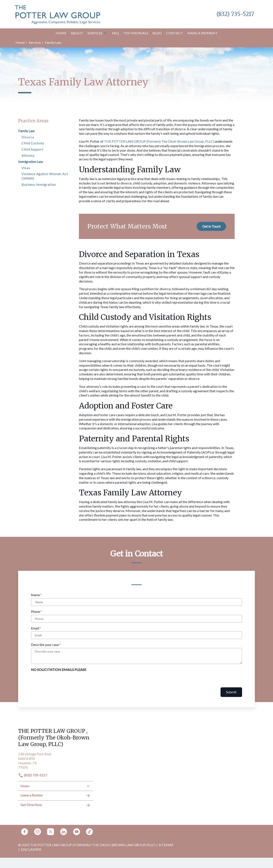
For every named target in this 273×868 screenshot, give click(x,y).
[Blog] (157, 33)
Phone (36, 611)
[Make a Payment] (202, 33)
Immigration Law (30, 162)
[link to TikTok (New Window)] (89, 832)
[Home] (61, 33)
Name (35, 595)
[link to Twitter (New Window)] (51, 832)
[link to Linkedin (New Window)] (64, 832)
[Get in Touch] (211, 226)
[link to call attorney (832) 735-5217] (235, 14)
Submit (231, 692)
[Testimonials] (136, 33)
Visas (26, 168)
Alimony (28, 155)
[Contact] (174, 33)
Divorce (28, 137)
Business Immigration (39, 184)
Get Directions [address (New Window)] (55, 805)
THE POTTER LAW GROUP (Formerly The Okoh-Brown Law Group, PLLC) (159, 141)
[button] (105, 33)
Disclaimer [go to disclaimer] (31, 849)
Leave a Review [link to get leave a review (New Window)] (55, 796)
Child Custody (33, 143)
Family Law (26, 131)
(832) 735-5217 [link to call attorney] (33, 775)
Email (35, 628)
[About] (77, 33)
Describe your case (45, 645)
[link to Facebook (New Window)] (25, 832)
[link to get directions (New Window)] (55, 760)
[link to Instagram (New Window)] (38, 832)
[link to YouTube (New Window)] (77, 832)
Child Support (32, 149)
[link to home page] (58, 14)
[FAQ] (115, 33)
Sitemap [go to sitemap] (166, 845)
